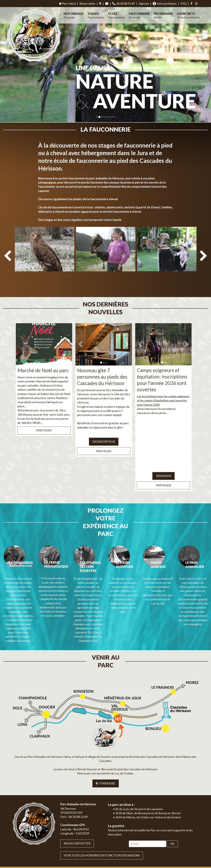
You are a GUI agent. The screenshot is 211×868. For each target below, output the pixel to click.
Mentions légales (191, 851)
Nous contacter (77, 805)
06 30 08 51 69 (124, 4)
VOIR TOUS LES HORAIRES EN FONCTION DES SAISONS (102, 817)
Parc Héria (67, 3)
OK (172, 805)
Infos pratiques (165, 4)
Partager (44, 423)
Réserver (163, 468)
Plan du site (176, 851)
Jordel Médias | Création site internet (112, 851)
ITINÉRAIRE (106, 745)
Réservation (87, 3)
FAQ (183, 3)
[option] (45, 260)
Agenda (144, 3)
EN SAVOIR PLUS (104, 434)
